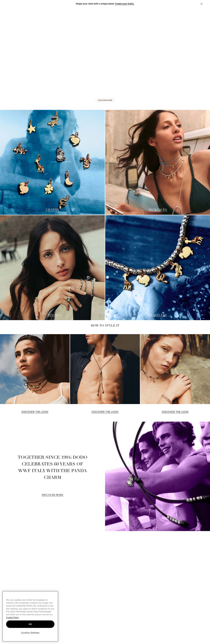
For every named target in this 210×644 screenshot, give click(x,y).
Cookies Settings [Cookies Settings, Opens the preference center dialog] (30, 633)
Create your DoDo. (125, 4)
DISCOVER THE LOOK (35, 412)
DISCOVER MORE (105, 100)
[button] (202, 4)
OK (30, 624)
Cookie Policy (12, 617)
